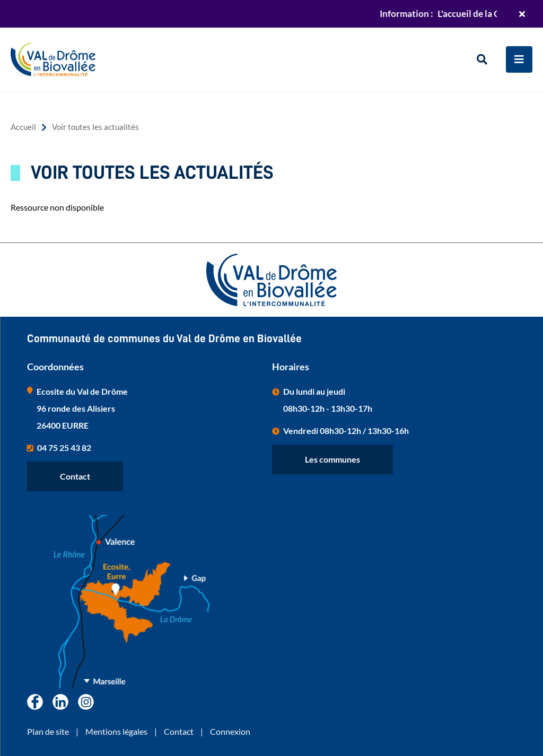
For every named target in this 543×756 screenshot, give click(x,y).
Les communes (332, 459)
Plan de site (48, 731)
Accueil (23, 127)
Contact (75, 476)
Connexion (230, 731)
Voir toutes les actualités (95, 127)
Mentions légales (116, 731)
